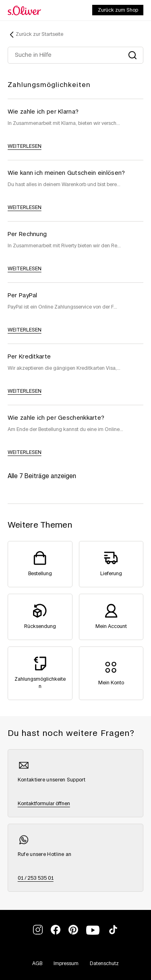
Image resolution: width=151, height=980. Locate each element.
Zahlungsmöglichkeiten (49, 85)
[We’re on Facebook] (56, 933)
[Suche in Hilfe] (76, 55)
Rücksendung (40, 626)
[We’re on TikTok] (113, 933)
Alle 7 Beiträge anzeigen (42, 476)
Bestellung (40, 574)
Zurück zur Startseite (39, 34)
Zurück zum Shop (118, 10)
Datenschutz (104, 963)
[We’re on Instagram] (38, 933)
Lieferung (111, 574)
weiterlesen (25, 146)
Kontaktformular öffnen (44, 804)
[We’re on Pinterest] (73, 933)
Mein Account (111, 626)
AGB (37, 963)
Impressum (66, 963)
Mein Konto (111, 683)
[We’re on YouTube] (93, 935)
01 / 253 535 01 (36, 878)
